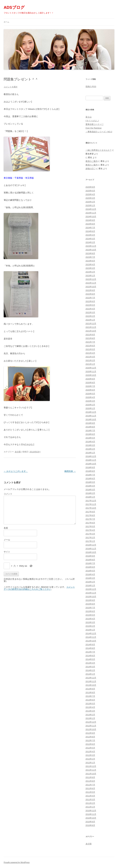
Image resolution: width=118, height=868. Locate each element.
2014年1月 (90, 674)
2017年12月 (91, 501)
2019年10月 (91, 419)
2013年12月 (91, 678)
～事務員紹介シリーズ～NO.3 (99, 132)
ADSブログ (14, 7)
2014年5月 (90, 659)
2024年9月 (90, 220)
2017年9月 (90, 512)
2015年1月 (90, 630)
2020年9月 (90, 379)
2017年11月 (91, 504)
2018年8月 (90, 471)
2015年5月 (90, 615)
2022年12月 (91, 279)
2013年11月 (91, 681)
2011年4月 (90, 796)
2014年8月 (90, 648)
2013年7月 (90, 696)
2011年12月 (91, 766)
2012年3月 (90, 755)
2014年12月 (91, 633)
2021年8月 (90, 338)
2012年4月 (90, 752)
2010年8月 (90, 825)
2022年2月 (90, 316)
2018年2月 (90, 493)
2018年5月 (90, 482)
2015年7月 (90, 608)
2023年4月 (90, 265)
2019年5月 (90, 438)
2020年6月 (90, 390)
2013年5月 (90, 704)
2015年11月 (91, 593)
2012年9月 (90, 733)
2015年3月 (90, 622)
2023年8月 (90, 253)
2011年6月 (90, 788)
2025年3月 (90, 198)
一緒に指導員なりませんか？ (99, 150)
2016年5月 (90, 571)
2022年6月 (90, 301)
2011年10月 (91, 774)
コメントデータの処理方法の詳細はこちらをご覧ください (39, 588)
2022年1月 (90, 320)
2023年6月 (90, 261)
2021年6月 (90, 346)
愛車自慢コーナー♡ (95, 124)
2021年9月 (90, 335)
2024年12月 (91, 209)
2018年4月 (90, 486)
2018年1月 (90, 497)
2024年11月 (91, 213)
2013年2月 (90, 715)
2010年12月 (91, 811)
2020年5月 (90, 394)
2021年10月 (91, 331)
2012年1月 (90, 763)
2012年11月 (91, 726)
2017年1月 (90, 541)
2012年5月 (90, 748)
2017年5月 (90, 526)
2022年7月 (90, 298)
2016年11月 (91, 549)
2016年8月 (90, 560)
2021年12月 (91, 324)
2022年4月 (90, 309)
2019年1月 (90, 453)
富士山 (89, 117)
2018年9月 (90, 467)
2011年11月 (91, 770)
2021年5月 (90, 349)
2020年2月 (90, 405)
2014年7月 (90, 652)
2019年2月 (90, 449)
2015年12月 (91, 589)
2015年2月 (90, 626)
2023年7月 (90, 257)
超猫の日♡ (91, 169)
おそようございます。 (16, 471)
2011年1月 (90, 807)
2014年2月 (90, 670)
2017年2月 (90, 538)
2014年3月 (90, 667)
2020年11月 (91, 372)
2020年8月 (90, 383)
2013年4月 (90, 707)
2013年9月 (90, 689)
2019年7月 (90, 431)
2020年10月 (91, 375)
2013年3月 (90, 711)
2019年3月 (90, 445)
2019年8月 (90, 427)
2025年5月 (90, 191)
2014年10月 (91, 641)
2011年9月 (90, 777)
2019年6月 (90, 434)
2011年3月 (90, 800)
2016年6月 (90, 567)
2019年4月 (90, 442)
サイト (7, 552)
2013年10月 (91, 685)
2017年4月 (90, 530)
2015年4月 (90, 619)
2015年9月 (90, 600)
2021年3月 (90, 357)
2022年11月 (91, 283)
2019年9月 (90, 423)
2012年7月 (90, 740)
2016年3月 (90, 578)
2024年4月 (90, 235)
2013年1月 (90, 718)
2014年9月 (90, 645)
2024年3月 (90, 239)
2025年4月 (90, 194)
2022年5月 (90, 305)
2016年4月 (90, 574)
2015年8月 (90, 604)
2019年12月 (91, 412)
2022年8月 (90, 294)
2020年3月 (90, 401)
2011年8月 (90, 781)
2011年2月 (90, 803)
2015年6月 (90, 611)
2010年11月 (91, 814)
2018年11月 (91, 460)
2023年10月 (91, 250)
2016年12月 (91, 545)
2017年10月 (91, 508)
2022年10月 (91, 287)
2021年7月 (90, 342)
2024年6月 (90, 231)
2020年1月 (90, 408)
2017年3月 (90, 534)
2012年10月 (91, 729)
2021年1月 (90, 364)
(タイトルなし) (92, 121)
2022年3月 (90, 312)
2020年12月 (91, 368)
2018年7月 (90, 475)
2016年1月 (90, 586)
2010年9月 (90, 822)
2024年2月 (90, 242)
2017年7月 (90, 519)
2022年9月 (90, 290)
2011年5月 (90, 792)
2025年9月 (90, 187)
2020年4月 (90, 397)
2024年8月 (90, 224)
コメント (8, 494)
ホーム (6, 22)
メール (7, 540)
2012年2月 (90, 759)
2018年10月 (91, 464)
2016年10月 (91, 552)
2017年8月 (90, 515)
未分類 (18, 452)
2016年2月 (90, 582)
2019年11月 (91, 416)
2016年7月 (90, 563)
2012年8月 (90, 737)
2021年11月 (91, 327)
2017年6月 (90, 523)
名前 (6, 528)
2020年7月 (90, 386)
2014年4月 (90, 663)
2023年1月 (90, 276)
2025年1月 (90, 205)
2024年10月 (91, 217)
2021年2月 (90, 360)
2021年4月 (90, 353)
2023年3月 (90, 268)
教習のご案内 (92, 161)
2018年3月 (90, 490)
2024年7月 (90, 228)
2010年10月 (91, 818)
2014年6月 (90, 656)
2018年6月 (90, 479)
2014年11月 (91, 637)
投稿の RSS (91, 86)
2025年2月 (90, 202)
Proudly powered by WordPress (17, 862)
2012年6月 (90, 744)
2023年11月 (91, 246)
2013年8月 (90, 693)
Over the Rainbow (94, 128)
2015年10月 (91, 597)
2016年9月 (90, 556)
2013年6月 (90, 700)
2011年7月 (90, 785)
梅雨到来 (70, 471)
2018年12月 (91, 456)
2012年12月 (91, 722)
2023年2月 (90, 272)
